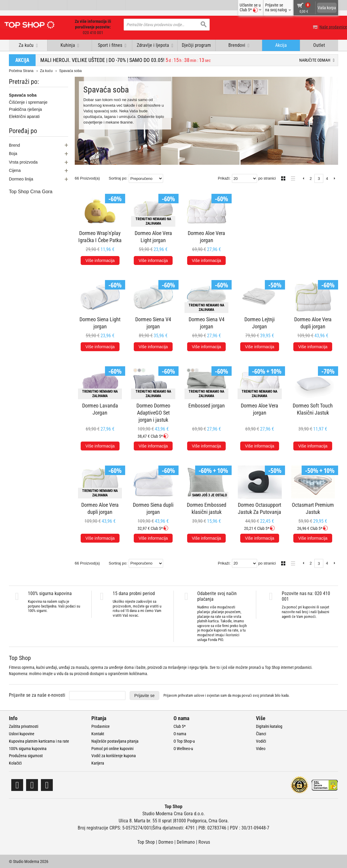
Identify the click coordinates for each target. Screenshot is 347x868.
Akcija (281, 45)
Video (261, 748)
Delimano (186, 841)
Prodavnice (101, 726)
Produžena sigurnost (26, 755)
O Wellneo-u (183, 748)
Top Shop (146, 841)
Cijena (15, 170)
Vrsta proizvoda (23, 162)
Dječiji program (196, 45)
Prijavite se (144, 695)
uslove (199, 695)
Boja (13, 153)
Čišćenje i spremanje (28, 102)
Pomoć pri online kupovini (112, 748)
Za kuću (46, 71)
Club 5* (180, 726)
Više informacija (100, 260)
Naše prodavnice (324, 27)
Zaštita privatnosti (24, 726)
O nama (180, 733)
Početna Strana (21, 71)
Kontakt (98, 733)
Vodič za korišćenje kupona (114, 755)
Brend (14, 145)
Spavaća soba (23, 95)
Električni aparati (24, 116)
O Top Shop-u (184, 741)
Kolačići (15, 763)
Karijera (98, 763)
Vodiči (261, 741)
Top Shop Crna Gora (31, 191)
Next (334, 178)
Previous (303, 178)
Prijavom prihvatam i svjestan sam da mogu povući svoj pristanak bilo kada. (226, 695)
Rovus (204, 841)
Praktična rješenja (25, 109)
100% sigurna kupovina (28, 748)
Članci (261, 733)
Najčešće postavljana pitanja (115, 741)
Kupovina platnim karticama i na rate (39, 741)
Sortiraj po (118, 178)
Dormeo (166, 841)
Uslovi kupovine (22, 733)
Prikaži (223, 178)
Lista (291, 177)
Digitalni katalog (269, 726)
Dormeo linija (21, 178)
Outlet (319, 45)
